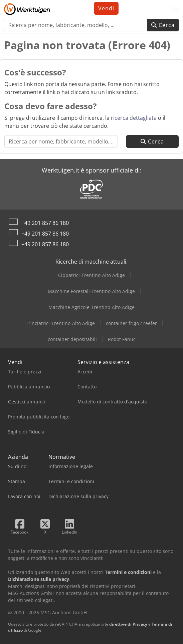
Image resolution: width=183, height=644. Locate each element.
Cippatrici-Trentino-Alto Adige (91, 275)
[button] (176, 8)
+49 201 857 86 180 (45, 223)
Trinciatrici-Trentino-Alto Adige (60, 323)
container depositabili (72, 339)
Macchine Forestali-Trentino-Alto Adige (91, 291)
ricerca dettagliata (134, 118)
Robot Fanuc (122, 339)
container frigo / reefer (131, 323)
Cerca (163, 25)
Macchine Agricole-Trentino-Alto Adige (91, 307)
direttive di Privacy (128, 624)
